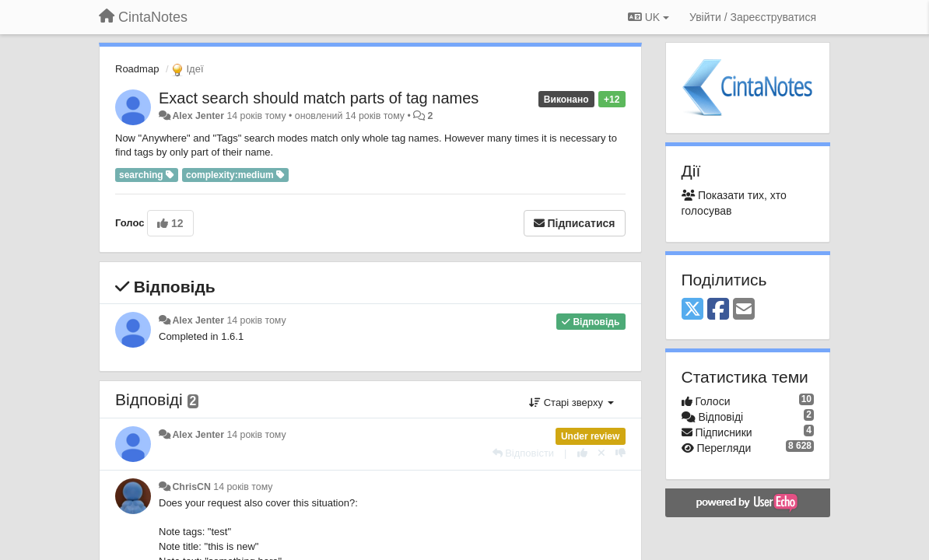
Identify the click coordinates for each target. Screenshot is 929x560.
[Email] (744, 310)
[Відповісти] (524, 453)
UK (649, 17)
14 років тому (256, 320)
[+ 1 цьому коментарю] (582, 453)
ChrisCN (191, 487)
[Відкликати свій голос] (601, 453)
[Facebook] (718, 310)
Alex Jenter (198, 116)
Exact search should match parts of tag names (319, 98)
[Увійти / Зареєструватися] (753, 17)
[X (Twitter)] (692, 310)
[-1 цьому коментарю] (621, 453)
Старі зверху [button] (571, 402)
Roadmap (137, 69)
